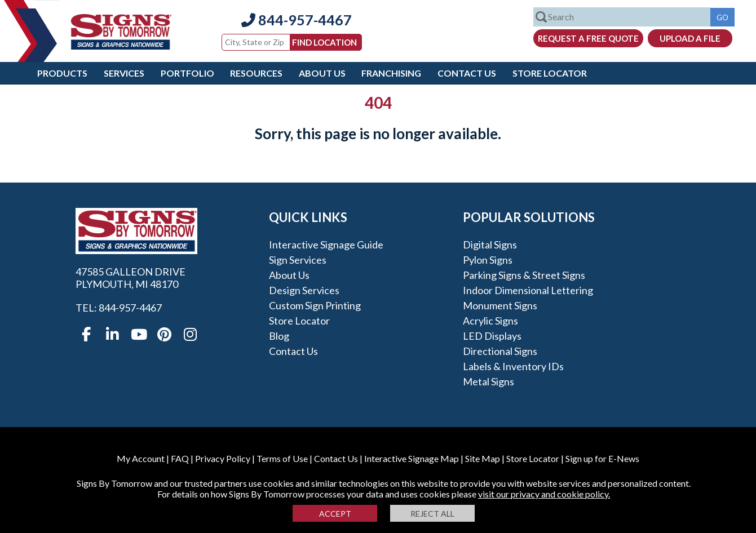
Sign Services (298, 260)
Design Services (304, 290)
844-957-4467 (297, 20)
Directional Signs (500, 351)
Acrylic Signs (490, 321)
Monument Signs (500, 305)
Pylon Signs (488, 260)
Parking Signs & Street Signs (524, 275)
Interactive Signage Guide (326, 245)
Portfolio (187, 73)
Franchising (391, 73)
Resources (256, 73)
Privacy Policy (223, 458)
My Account (141, 458)
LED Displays (492, 336)
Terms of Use (282, 458)
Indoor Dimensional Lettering (528, 290)
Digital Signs (490, 245)
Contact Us (467, 73)
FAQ (180, 458)
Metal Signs (488, 381)
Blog (279, 336)
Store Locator (550, 73)
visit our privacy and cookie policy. (544, 494)
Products (62, 73)
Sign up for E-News (602, 458)
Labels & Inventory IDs (513, 366)
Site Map (483, 458)
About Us (322, 73)
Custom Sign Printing (315, 305)
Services (124, 73)
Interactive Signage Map (412, 458)
